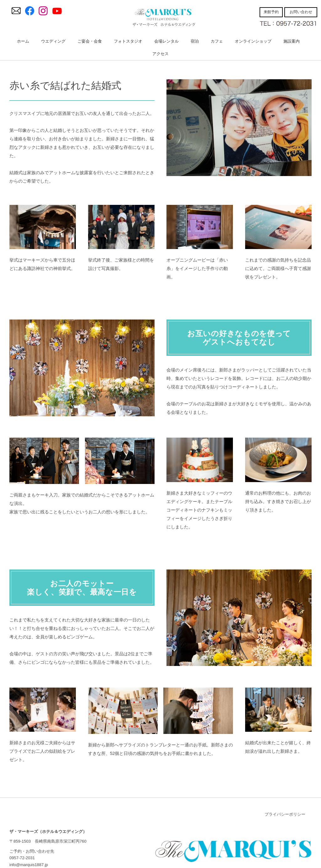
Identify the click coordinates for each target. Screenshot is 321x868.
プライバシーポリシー (285, 814)
